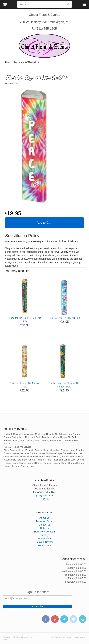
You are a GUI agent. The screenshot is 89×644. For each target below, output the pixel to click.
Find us (44, 499)
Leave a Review (44, 542)
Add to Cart (44, 223)
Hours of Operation (44, 532)
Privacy (44, 535)
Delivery (45, 528)
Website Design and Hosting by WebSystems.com (69, 637)
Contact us (45, 525)
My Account (44, 545)
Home (8, 62)
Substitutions (44, 539)
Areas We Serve (44, 521)
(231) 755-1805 (44, 29)
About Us (44, 518)
